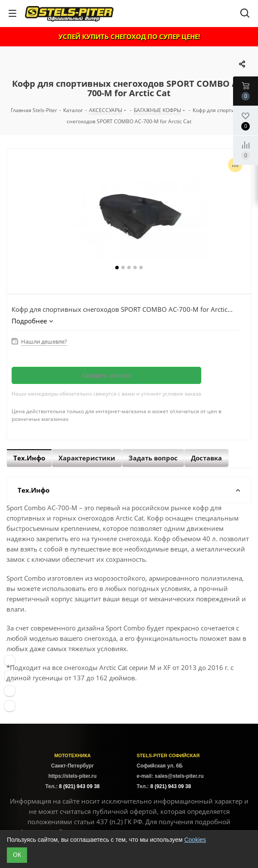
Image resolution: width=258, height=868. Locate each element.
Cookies (195, 840)
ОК (17, 855)
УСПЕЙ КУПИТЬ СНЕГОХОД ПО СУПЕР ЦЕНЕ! (129, 37)
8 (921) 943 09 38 (79, 786)
